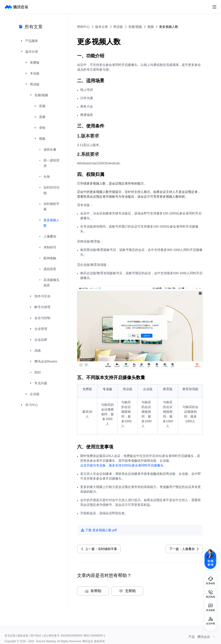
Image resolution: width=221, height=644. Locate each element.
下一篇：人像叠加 (182, 549)
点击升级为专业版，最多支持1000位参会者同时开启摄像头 (122, 465)
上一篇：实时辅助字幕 (101, 549)
